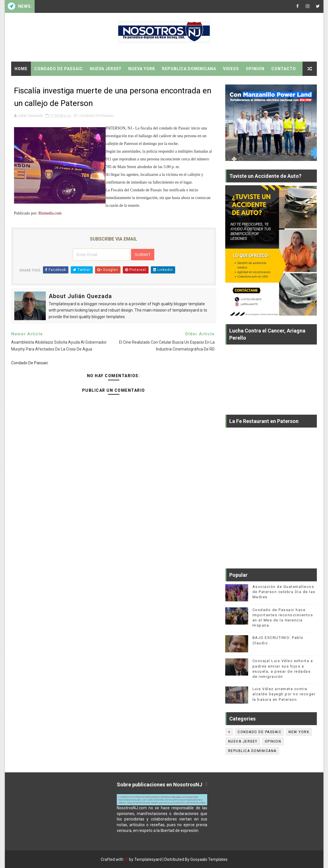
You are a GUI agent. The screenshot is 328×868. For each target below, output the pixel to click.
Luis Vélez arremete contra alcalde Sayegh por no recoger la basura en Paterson (284, 694)
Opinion (255, 69)
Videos (231, 69)
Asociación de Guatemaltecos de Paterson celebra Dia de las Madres (284, 592)
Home (21, 69)
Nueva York (142, 69)
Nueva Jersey (106, 69)
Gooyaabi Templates (209, 859)
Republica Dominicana (189, 69)
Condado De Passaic (59, 69)
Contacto (284, 69)
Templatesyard (148, 859)
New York (299, 732)
